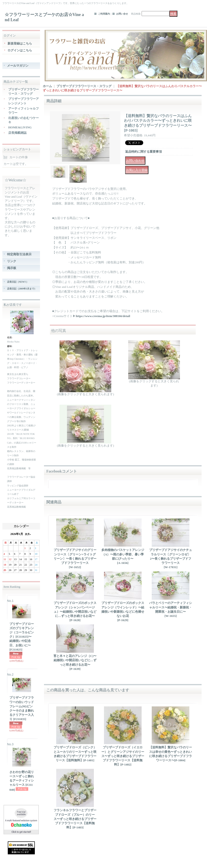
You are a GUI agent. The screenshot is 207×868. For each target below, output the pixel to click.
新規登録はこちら (20, 43)
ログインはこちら (20, 50)
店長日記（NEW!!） (18, 282)
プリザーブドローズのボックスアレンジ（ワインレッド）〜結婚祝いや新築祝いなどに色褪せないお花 (123, 611)
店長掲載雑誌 (17, 133)
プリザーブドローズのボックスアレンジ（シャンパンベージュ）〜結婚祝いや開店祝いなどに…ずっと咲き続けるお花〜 (75, 611)
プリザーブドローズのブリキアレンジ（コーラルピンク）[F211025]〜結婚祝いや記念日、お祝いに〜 (22, 637)
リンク (12, 261)
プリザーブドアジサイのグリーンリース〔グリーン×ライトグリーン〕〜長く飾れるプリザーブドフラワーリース (75, 558)
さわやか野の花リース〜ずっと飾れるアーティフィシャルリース (22, 781)
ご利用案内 (104, 14)
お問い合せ (122, 14)
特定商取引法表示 (19, 254)
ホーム (47, 86)
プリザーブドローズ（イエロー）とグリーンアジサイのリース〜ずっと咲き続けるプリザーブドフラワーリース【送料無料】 (123, 756)
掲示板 (12, 268)
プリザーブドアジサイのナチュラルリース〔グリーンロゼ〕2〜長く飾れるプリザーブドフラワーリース (171, 558)
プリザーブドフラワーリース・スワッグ (84, 86)
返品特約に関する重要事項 (143, 152)
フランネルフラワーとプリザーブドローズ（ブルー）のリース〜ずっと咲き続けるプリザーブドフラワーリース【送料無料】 (75, 819)
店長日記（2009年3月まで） (22, 289)
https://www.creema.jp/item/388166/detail (103, 316)
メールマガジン (18, 66)
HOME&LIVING (20, 127)
